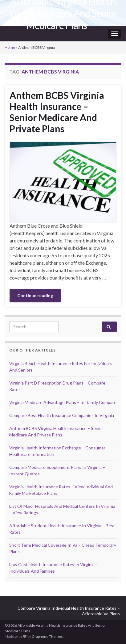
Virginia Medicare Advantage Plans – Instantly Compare (63, 402)
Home (10, 47)
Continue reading (35, 295)
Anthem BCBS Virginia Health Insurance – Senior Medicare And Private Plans (57, 112)
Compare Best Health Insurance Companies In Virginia (62, 415)
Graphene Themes (47, 636)
